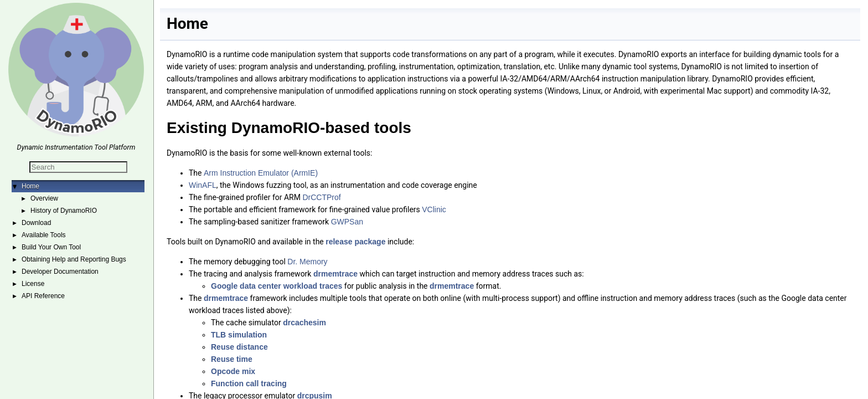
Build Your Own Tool (51, 247)
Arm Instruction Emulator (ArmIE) (261, 173)
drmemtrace (335, 274)
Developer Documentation (60, 272)
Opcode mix (233, 371)
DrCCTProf (321, 197)
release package (355, 242)
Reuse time (232, 359)
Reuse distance (239, 347)
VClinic (434, 209)
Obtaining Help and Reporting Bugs (74, 259)
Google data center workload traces (277, 286)
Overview (44, 198)
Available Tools (44, 235)
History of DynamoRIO (64, 211)
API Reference (43, 296)
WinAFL (203, 185)
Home (30, 186)
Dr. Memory (307, 262)
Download (36, 223)
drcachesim (304, 323)
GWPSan (347, 222)
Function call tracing (249, 383)
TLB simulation (239, 335)
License (33, 284)
